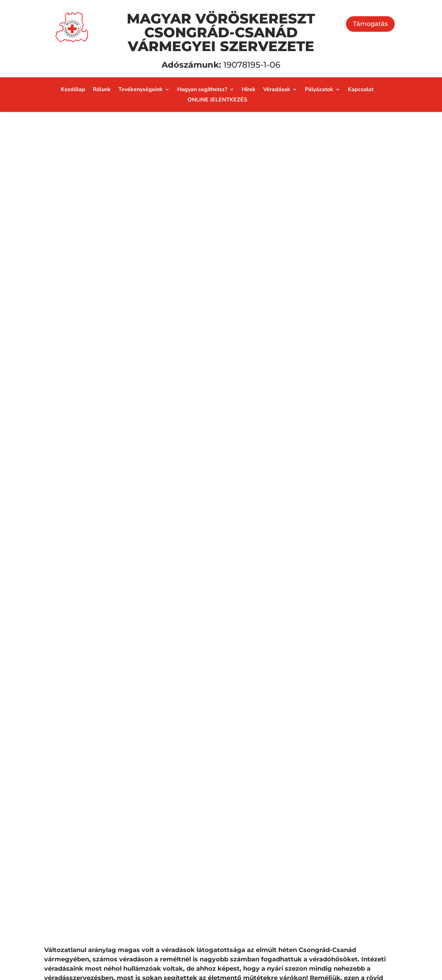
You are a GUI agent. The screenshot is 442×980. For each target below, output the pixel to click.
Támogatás (370, 24)
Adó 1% (335, 838)
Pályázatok (319, 90)
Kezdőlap (73, 90)
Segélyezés (248, 798)
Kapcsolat (361, 90)
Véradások (277, 90)
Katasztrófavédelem (262, 854)
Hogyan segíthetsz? (202, 90)
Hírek (249, 90)
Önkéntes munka (351, 854)
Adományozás (346, 807)
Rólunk (102, 90)
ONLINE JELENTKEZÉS (217, 100)
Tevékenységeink (141, 90)
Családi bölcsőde (257, 869)
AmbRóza (246, 885)
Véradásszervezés (258, 813)
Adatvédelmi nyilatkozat (75, 949)
